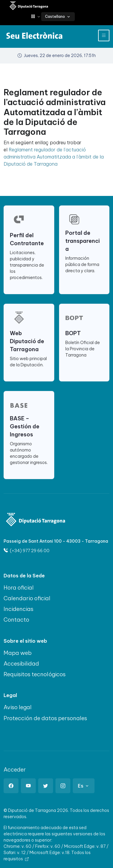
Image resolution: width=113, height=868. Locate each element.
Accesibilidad (21, 663)
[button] (36, 16)
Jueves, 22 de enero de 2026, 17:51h (57, 56)
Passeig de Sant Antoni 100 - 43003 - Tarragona (56, 541)
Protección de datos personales (45, 718)
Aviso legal (18, 707)
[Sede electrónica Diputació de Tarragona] (29, 6)
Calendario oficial (27, 598)
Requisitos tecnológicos (35, 674)
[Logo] (36, 520)
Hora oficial (19, 587)
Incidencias (18, 609)
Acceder (15, 769)
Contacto (16, 620)
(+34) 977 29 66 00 (27, 551)
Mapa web (18, 653)
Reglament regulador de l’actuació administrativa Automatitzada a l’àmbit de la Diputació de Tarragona (54, 157)
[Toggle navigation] (104, 35)
